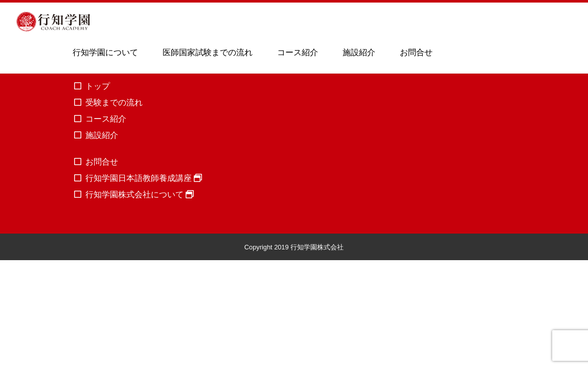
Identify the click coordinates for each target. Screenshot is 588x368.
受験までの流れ (114, 102)
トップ (98, 86)
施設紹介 (359, 52)
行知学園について (105, 52)
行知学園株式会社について (140, 194)
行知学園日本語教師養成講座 (144, 178)
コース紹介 (298, 52)
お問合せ (416, 52)
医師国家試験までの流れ (208, 52)
